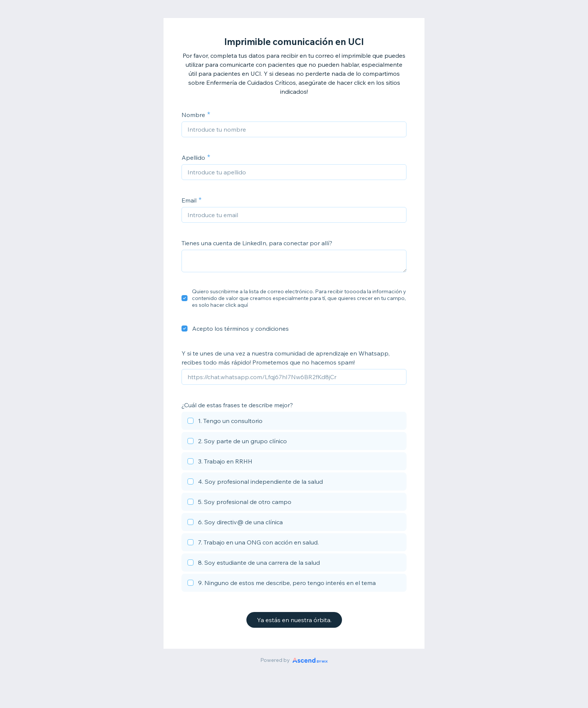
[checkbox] (184, 298)
